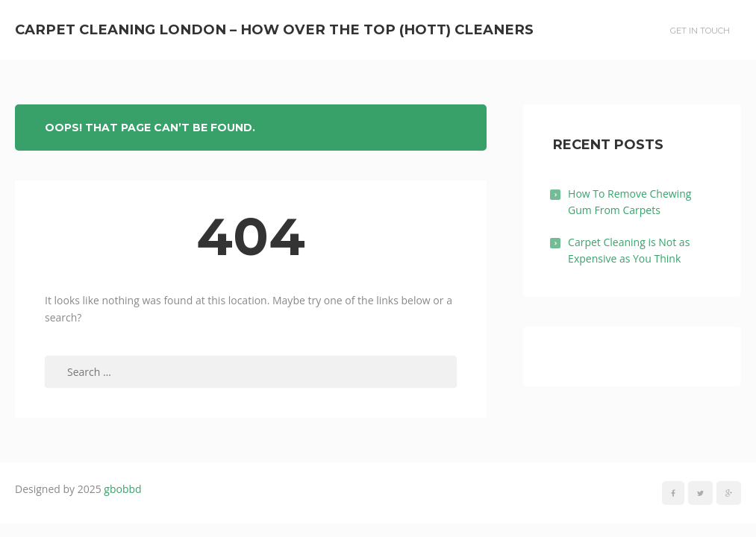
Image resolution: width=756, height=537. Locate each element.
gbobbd (122, 489)
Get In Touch (700, 31)
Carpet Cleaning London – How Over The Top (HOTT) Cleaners (274, 29)
